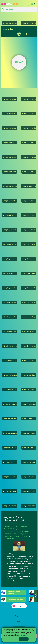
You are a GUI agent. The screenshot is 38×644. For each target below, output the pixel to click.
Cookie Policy (22, 635)
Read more (13, 639)
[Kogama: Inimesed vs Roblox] (9, 139)
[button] (36, 596)
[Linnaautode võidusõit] (29, 502)
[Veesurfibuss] (9, 429)
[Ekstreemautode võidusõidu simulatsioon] (29, 473)
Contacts (19, 621)
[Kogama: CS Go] (9, 124)
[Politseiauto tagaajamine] (29, 400)
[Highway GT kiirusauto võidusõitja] (9, 400)
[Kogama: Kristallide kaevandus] (9, 19)
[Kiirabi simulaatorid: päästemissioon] (29, 371)
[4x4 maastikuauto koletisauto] (9, 415)
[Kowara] (29, 182)
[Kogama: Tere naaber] (9, 168)
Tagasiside (19, 616)
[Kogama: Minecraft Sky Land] (9, 197)
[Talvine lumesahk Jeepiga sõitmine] (29, 386)
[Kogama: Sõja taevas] (9, 110)
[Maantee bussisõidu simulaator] (29, 444)
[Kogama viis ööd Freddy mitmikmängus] (9, 342)
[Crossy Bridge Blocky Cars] (9, 487)
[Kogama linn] (29, 19)
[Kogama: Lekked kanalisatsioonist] (9, 226)
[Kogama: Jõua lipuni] (9, 153)
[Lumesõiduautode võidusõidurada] (9, 444)
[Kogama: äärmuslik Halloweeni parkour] (9, 95)
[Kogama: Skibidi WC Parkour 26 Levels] (29, 284)
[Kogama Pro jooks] (9, 313)
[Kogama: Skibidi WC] (9, 284)
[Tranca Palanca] (29, 269)
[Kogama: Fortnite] (9, 182)
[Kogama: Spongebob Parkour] (29, 153)
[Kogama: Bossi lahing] (29, 168)
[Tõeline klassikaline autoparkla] (29, 429)
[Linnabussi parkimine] (9, 473)
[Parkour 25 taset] (9, 269)
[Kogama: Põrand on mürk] (29, 110)
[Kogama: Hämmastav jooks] (29, 139)
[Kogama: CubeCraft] (9, 240)
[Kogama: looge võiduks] (29, 255)
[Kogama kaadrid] (29, 226)
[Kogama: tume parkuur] (9, 371)
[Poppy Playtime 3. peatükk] (29, 328)
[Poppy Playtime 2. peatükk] (9, 328)
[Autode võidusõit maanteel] (29, 487)
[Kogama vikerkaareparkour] (29, 240)
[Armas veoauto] (9, 502)
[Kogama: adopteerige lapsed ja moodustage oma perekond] (9, 255)
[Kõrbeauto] (29, 415)
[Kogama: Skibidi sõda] (9, 299)
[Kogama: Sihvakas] (29, 124)
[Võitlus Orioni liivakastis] (9, 357)
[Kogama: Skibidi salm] (29, 299)
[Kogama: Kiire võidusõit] (29, 197)
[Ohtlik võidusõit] (29, 458)
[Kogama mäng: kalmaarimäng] (29, 342)
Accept (24, 639)
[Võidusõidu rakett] (9, 386)
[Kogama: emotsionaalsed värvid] (9, 211)
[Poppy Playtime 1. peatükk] (29, 313)
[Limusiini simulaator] (9, 458)
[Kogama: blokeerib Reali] (29, 357)
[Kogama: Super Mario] (29, 95)
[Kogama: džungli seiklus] (29, 211)
